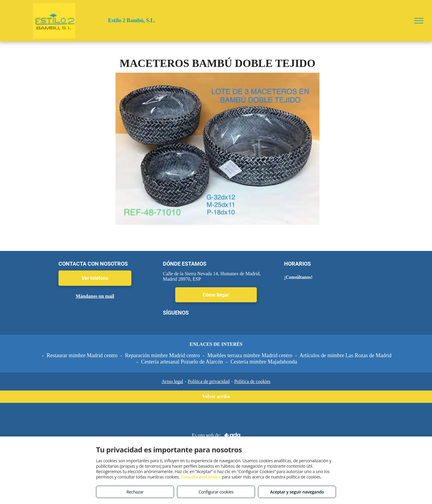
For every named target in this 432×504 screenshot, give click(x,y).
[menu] (419, 21)
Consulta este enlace (201, 477)
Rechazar (135, 492)
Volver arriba (216, 396)
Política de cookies (252, 381)
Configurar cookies (216, 492)
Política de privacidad (209, 381)
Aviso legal (172, 381)
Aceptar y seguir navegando (297, 492)
